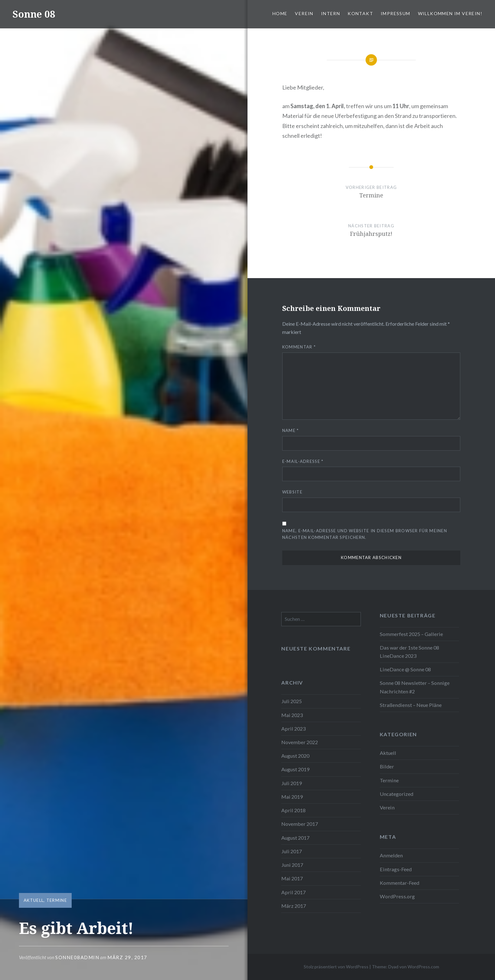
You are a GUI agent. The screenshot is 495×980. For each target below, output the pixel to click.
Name (291, 430)
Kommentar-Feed (400, 883)
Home (280, 13)
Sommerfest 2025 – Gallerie (411, 634)
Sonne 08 (34, 14)
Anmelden (391, 855)
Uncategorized (397, 794)
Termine (57, 900)
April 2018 (293, 810)
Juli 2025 (292, 701)
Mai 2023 (292, 715)
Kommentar (299, 347)
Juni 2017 (292, 865)
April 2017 (293, 892)
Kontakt (360, 13)
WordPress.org (397, 896)
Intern (331, 13)
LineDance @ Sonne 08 (405, 669)
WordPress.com (423, 967)
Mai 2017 (292, 878)
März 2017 (294, 906)
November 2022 (300, 742)
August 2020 (295, 756)
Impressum (396, 13)
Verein (304, 13)
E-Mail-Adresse (303, 461)
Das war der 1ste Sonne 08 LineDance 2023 (409, 652)
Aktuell (34, 900)
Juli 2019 (292, 783)
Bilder (387, 766)
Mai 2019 (292, 797)
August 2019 (295, 769)
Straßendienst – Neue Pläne (411, 705)
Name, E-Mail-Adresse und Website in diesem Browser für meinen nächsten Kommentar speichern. (365, 534)
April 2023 (293, 729)
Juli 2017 (292, 851)
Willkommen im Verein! (450, 13)
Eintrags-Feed (396, 869)
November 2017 (300, 824)
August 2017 (295, 838)
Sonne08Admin (77, 957)
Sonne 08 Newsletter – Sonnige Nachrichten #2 (415, 687)
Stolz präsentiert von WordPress (336, 967)
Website (292, 492)
